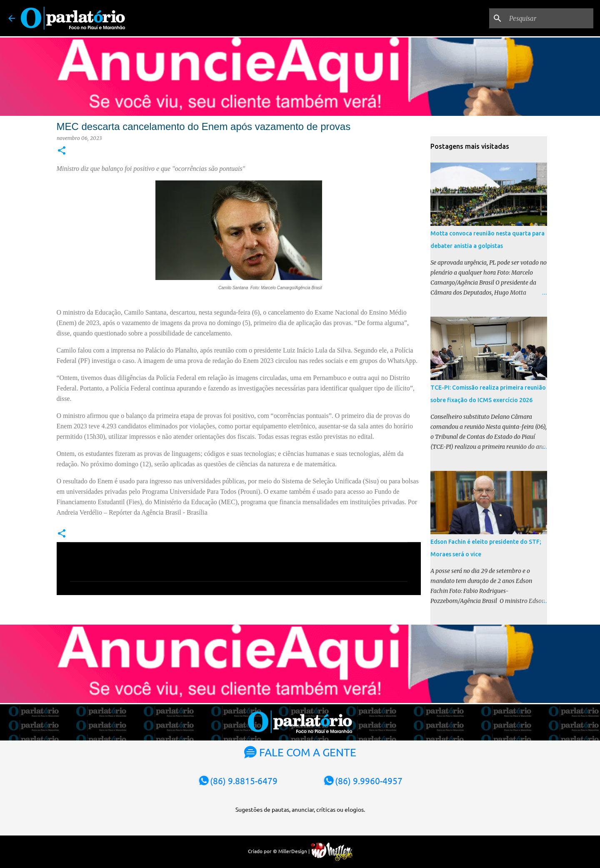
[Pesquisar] (550, 18)
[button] (62, 151)
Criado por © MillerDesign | (300, 851)
